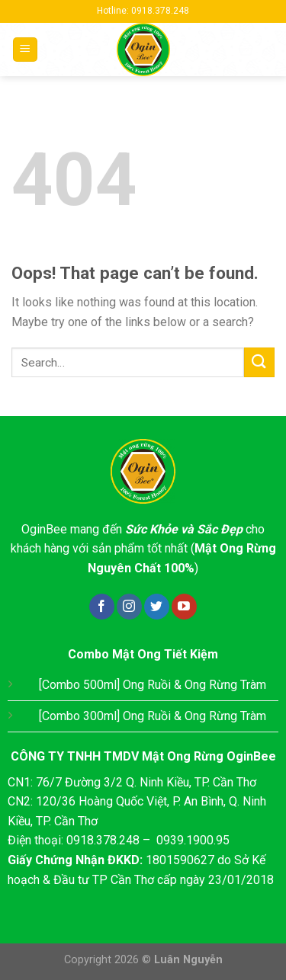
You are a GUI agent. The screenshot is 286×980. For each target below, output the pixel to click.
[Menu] (26, 50)
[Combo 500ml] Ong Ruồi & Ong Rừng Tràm (153, 685)
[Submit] (259, 362)
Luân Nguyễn (188, 960)
